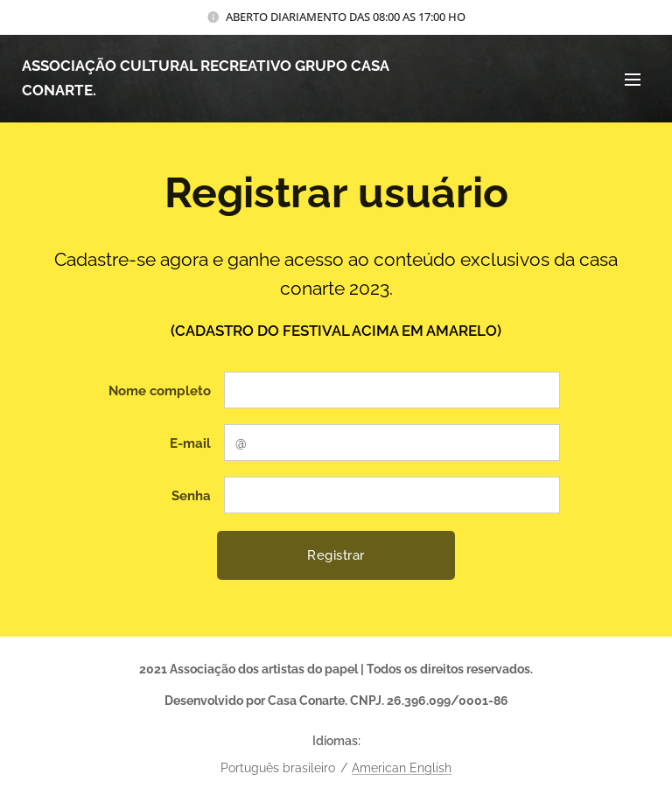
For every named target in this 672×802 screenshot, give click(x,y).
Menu (633, 80)
